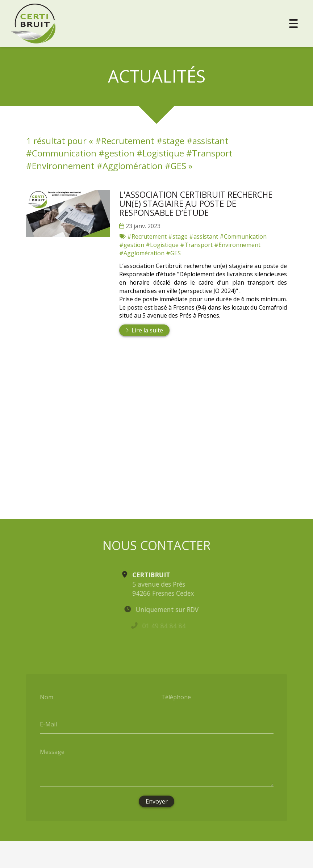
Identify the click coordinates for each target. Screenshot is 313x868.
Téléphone (176, 697)
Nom (47, 697)
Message (52, 751)
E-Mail (48, 724)
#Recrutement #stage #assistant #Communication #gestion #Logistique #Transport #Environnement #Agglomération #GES (193, 245)
